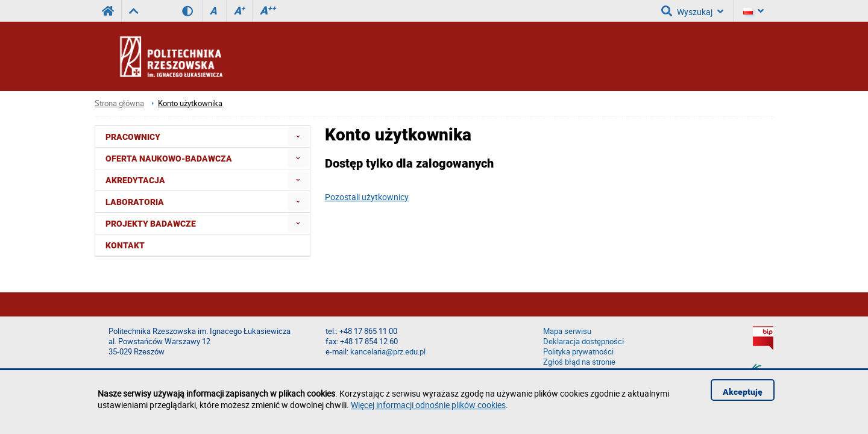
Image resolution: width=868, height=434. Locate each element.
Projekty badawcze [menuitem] (151, 224)
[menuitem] (298, 137)
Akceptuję (743, 392)
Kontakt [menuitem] (125, 245)
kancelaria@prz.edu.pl (388, 352)
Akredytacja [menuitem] (135, 180)
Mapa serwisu (567, 331)
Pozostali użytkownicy (367, 197)
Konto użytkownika (190, 103)
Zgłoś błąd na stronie (579, 362)
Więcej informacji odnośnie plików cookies (428, 405)
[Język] (753, 11)
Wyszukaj (692, 11)
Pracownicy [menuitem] (133, 137)
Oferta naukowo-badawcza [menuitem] (169, 159)
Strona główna (119, 103)
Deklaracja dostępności (583, 341)
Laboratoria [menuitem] (135, 202)
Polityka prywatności (578, 352)
